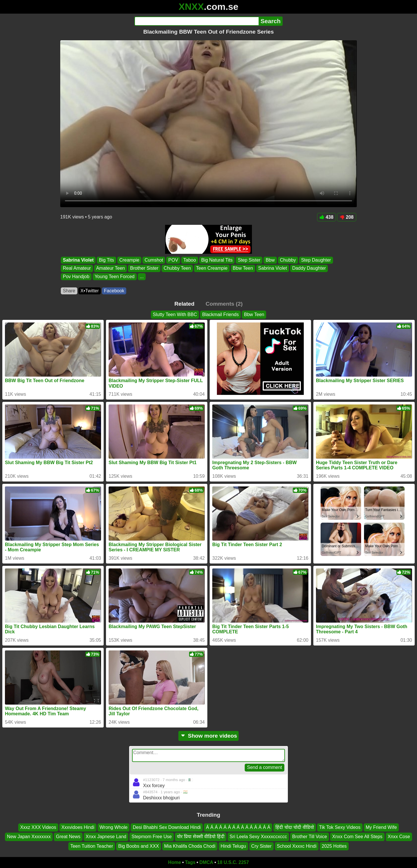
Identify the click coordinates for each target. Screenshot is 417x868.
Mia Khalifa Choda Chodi (190, 846)
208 (347, 217)
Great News (68, 837)
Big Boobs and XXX (139, 846)
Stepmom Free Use (152, 837)
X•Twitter (90, 291)
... (142, 277)
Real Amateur (77, 268)
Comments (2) (224, 304)
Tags (190, 862)
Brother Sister (144, 268)
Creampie (129, 260)
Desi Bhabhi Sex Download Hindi (167, 827)
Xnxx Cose (399, 837)
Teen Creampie (212, 268)
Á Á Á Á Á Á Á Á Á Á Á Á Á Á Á (238, 827)
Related (184, 304)
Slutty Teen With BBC (175, 314)
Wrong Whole (114, 827)
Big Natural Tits (217, 260)
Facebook (114, 291)
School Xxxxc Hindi (297, 846)
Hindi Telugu (233, 846)
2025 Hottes (334, 846)
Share (69, 291)
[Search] (196, 21)
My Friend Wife (381, 827)
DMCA (206, 862)
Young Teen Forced (115, 277)
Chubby (288, 260)
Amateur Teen (110, 268)
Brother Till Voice (310, 837)
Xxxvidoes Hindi (78, 827)
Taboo (190, 260)
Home (175, 862)
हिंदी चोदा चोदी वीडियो (295, 827)
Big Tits (106, 260)
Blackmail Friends (220, 314)
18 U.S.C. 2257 (233, 862)
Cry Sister (261, 846)
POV (173, 260)
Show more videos (209, 736)
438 (327, 217)
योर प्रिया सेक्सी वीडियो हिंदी (201, 837)
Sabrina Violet (78, 260)
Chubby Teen (177, 268)
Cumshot (154, 260)
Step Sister (249, 260)
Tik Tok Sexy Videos (340, 827)
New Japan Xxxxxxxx (29, 837)
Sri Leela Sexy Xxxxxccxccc (258, 837)
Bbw (270, 260)
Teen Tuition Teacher (92, 846)
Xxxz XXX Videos (38, 827)
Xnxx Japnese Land (106, 837)
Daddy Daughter (309, 268)
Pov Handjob (76, 277)
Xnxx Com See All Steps (357, 837)
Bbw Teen (243, 268)
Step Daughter (316, 260)
